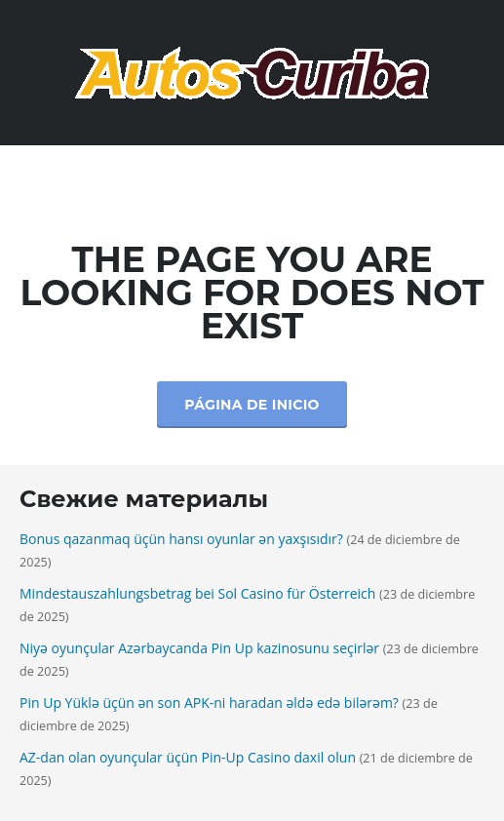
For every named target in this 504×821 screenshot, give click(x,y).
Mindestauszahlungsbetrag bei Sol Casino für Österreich (197, 593)
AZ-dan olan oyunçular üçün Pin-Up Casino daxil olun (188, 757)
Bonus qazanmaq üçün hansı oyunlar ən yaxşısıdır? (181, 539)
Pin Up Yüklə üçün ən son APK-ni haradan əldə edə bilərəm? (209, 703)
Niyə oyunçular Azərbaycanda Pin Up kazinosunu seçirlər (199, 648)
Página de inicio (252, 405)
